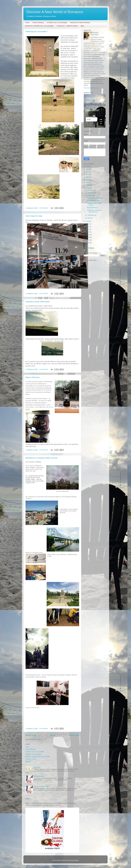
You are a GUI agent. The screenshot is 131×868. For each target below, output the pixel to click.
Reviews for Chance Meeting (80, 23)
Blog (82, 26)
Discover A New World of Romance (55, 12)
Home (27, 23)
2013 (88, 224)
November (91, 193)
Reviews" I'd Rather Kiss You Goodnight (38, 757)
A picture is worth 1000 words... (38, 302)
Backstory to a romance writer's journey (42, 458)
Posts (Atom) (38, 739)
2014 (88, 221)
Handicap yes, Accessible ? (37, 32)
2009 (88, 235)
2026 (88, 166)
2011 (88, 229)
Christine (95, 33)
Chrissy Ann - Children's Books (67, 26)
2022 (88, 177)
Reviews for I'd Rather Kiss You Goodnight (39, 26)
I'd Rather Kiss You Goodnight (57, 23)
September (91, 215)
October (90, 196)
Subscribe (101, 121)
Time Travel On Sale (34, 216)
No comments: (44, 208)
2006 (88, 243)
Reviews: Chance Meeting (33, 754)
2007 (88, 240)
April (89, 218)
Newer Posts (31, 735)
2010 (88, 232)
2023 (88, 174)
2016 (88, 185)
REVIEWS (37, 767)
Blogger (76, 860)
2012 (88, 227)
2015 (88, 188)
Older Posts (74, 735)
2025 (88, 169)
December (91, 190)
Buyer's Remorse (32, 377)
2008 (88, 237)
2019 (88, 182)
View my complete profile (91, 88)
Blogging (28, 761)
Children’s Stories (31, 759)
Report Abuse (89, 248)
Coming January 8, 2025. (41, 787)
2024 (88, 172)
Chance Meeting (38, 23)
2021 (88, 180)
